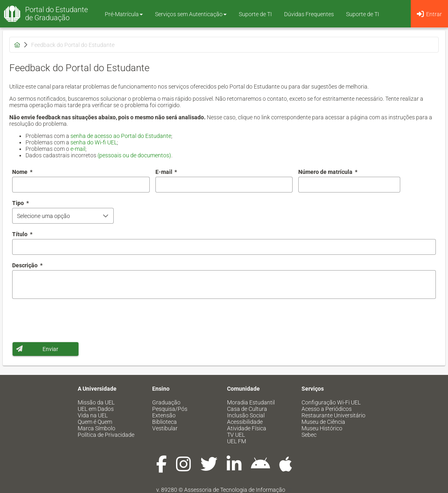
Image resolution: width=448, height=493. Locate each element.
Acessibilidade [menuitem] (245, 422)
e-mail (78, 149)
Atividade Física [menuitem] (247, 428)
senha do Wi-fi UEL (94, 142)
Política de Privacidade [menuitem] (106, 435)
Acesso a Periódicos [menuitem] (327, 409)
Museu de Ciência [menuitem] (323, 422)
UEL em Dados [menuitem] (96, 409)
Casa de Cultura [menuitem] (247, 409)
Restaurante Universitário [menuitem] (333, 415)
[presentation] (74, 320)
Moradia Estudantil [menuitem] (251, 402)
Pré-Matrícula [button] (124, 14)
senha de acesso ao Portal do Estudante (121, 136)
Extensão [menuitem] (164, 415)
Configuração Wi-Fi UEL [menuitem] (331, 402)
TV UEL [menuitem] (236, 435)
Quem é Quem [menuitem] (95, 422)
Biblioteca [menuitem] (165, 422)
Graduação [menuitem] (166, 402)
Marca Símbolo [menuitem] (97, 428)
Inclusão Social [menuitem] (246, 415)
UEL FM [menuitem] (237, 441)
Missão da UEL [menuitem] (96, 402)
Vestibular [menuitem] (165, 428)
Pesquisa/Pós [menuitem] (170, 409)
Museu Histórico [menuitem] (322, 428)
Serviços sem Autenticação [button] (191, 14)
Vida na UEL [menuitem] (93, 415)
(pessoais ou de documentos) (134, 155)
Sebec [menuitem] (309, 435)
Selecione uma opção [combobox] (44, 216)
